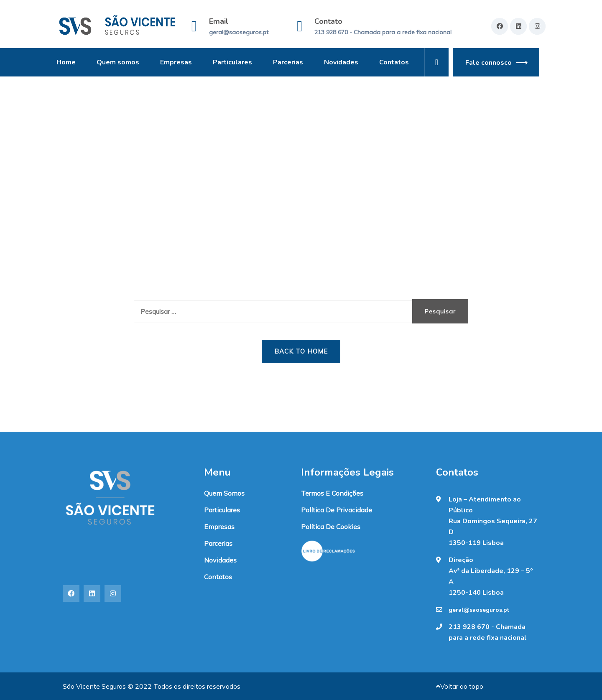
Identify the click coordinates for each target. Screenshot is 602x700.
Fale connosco (488, 63)
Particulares (232, 62)
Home (66, 62)
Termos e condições (332, 493)
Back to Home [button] (301, 351)
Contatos (394, 62)
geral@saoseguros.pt (239, 32)
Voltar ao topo (460, 686)
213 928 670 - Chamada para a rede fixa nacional (383, 32)
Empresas (176, 62)
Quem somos (118, 62)
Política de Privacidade (337, 510)
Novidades (341, 62)
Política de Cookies (331, 527)
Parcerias (288, 62)
